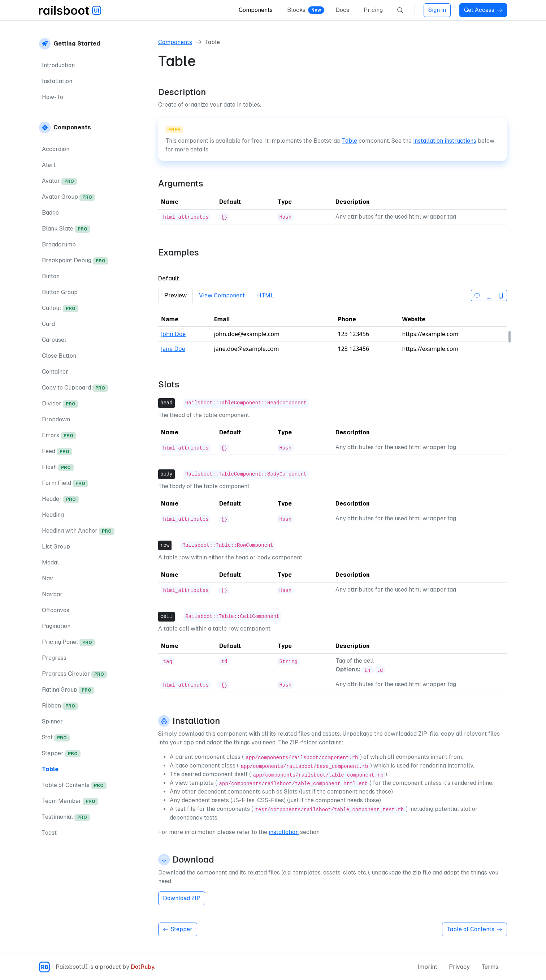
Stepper (61, 754)
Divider (60, 404)
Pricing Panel (68, 642)
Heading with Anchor (78, 531)
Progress (54, 658)
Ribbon (60, 706)
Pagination (56, 626)
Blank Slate (66, 229)
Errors (59, 436)
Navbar (52, 594)
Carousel (54, 340)
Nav (47, 578)
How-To (53, 97)
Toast (49, 833)
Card (48, 324)
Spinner (52, 721)
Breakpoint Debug (75, 261)
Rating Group (68, 690)
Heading (53, 515)
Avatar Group (68, 197)
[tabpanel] (333, 337)
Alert (49, 165)
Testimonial (66, 817)
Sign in (437, 10)
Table (50, 769)
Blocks (296, 10)
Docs (342, 10)
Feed (57, 452)
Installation (57, 81)
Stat (56, 738)
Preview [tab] (175, 295)
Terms (490, 967)
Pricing (373, 10)
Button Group (60, 292)
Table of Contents (74, 785)
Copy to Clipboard (75, 388)
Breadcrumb (59, 244)
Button (51, 276)
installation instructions (445, 141)
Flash (58, 467)
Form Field (65, 483)
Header (60, 499)
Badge (50, 213)
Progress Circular (74, 674)
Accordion (56, 149)
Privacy (459, 967)
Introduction (58, 65)
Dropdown (56, 419)
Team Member (70, 801)
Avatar (59, 181)
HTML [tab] (266, 295)
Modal (50, 562)
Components (256, 10)
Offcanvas (56, 610)
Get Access (483, 10)
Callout (60, 308)
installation (284, 832)
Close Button (59, 356)
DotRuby (142, 967)
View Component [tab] (222, 295)
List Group (56, 547)
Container (55, 372)
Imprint (427, 967)
